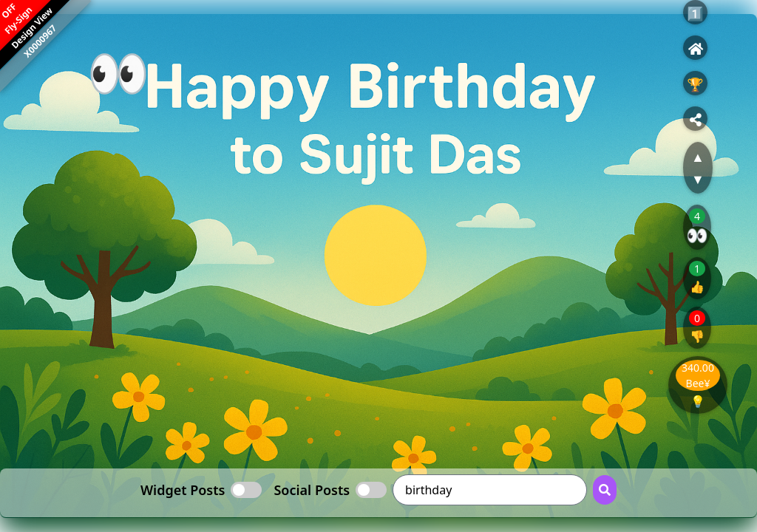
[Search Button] (605, 490)
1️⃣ (695, 13)
